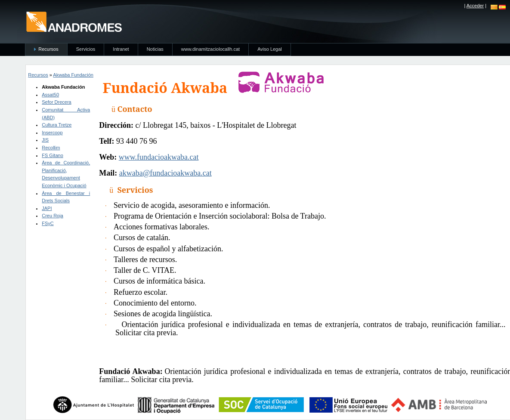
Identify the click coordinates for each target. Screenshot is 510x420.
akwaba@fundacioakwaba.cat (165, 173)
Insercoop (52, 133)
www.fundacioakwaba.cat (159, 157)
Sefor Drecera (56, 102)
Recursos (38, 75)
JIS (45, 140)
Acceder (475, 6)
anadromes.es (74, 22)
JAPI (47, 208)
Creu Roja (53, 216)
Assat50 (50, 95)
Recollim (51, 148)
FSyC (48, 223)
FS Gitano (53, 155)
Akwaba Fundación (73, 75)
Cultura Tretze (57, 125)
